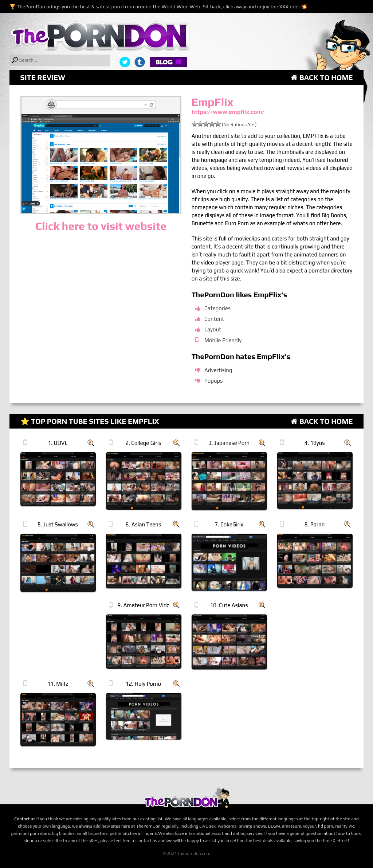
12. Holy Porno (143, 684)
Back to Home (322, 77)
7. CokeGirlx (229, 524)
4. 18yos (314, 443)
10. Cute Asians (229, 605)
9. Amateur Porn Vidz (144, 605)
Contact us (25, 819)
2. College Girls (143, 443)
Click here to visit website (101, 226)
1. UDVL (58, 443)
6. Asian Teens (144, 524)
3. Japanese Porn (229, 443)
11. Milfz (58, 684)
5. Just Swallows (58, 524)
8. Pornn (315, 524)
